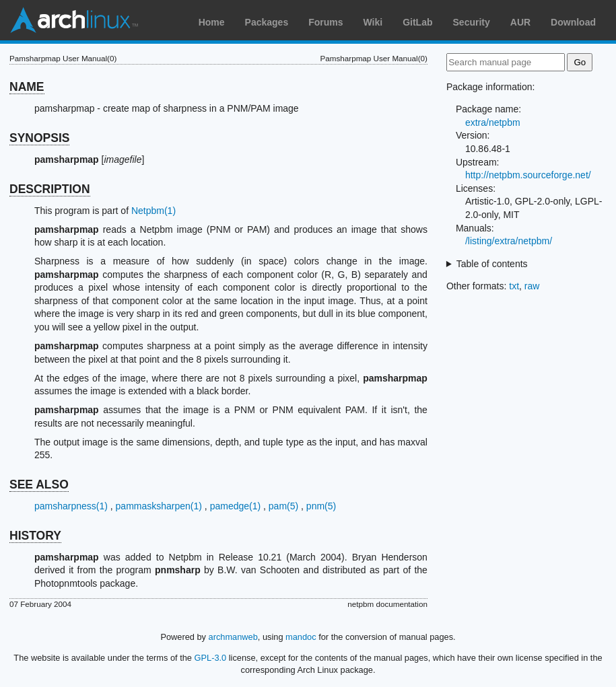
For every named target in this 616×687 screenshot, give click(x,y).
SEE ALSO (39, 484)
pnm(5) (321, 506)
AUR (520, 22)
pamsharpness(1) (71, 506)
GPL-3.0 (211, 658)
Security (472, 22)
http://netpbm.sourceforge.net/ (528, 175)
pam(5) (283, 506)
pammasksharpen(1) (159, 506)
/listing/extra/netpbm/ (509, 241)
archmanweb (233, 637)
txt (514, 286)
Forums (326, 22)
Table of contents (492, 264)
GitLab (417, 22)
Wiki (373, 22)
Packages (267, 22)
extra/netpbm (493, 122)
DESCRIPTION (50, 189)
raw (532, 286)
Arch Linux (74, 20)
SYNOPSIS (39, 138)
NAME (27, 87)
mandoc (301, 637)
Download (573, 22)
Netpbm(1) (153, 211)
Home (212, 22)
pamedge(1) (236, 506)
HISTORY (35, 536)
